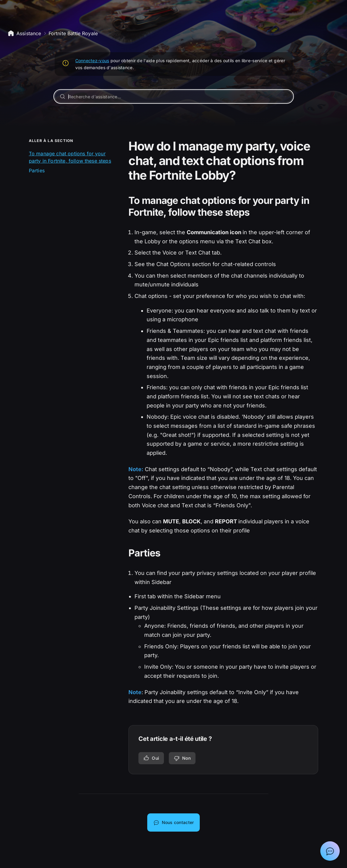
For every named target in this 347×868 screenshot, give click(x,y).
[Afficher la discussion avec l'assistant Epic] (330, 851)
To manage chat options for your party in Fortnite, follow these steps (70, 157)
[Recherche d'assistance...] (174, 96)
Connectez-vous (92, 61)
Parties (37, 171)
